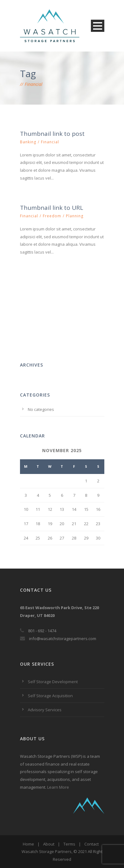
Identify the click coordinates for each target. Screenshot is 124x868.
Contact (92, 844)
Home (28, 844)
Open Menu (98, 26)
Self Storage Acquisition (50, 696)
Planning (75, 216)
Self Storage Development (53, 682)
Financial (50, 142)
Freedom (52, 216)
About (49, 844)
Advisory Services (45, 710)
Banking (28, 142)
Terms (69, 844)
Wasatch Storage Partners (47, 851)
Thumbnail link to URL (52, 208)
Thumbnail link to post (52, 134)
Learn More (58, 787)
